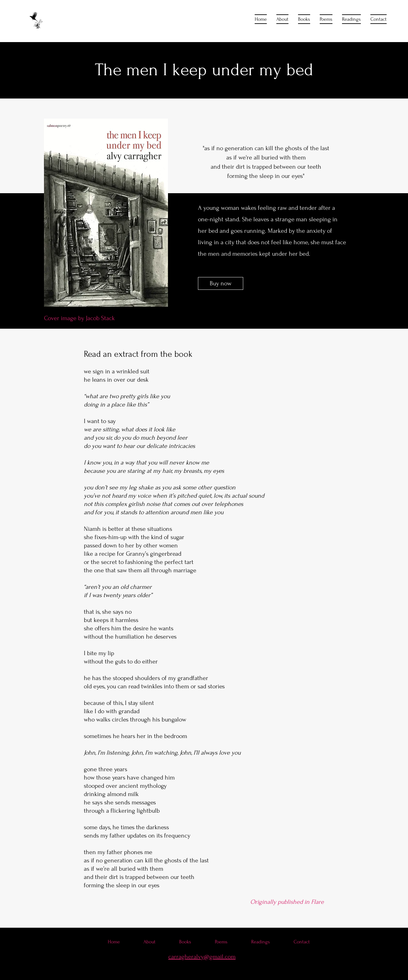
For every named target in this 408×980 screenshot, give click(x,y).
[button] (304, 19)
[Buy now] (221, 283)
